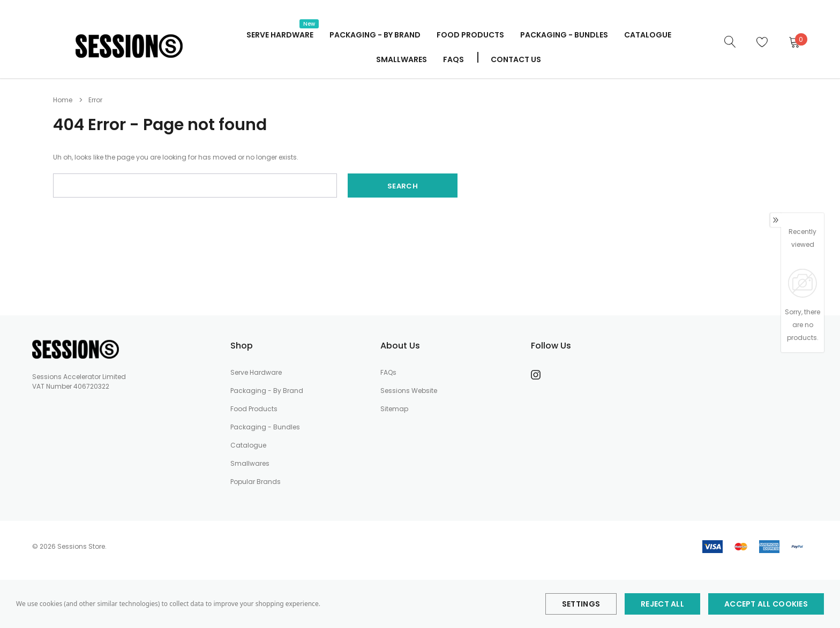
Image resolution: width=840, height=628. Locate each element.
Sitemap (394, 409)
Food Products (470, 35)
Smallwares (402, 59)
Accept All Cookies (766, 604)
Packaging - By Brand (375, 35)
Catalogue (248, 445)
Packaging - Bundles (265, 427)
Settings (581, 604)
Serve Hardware (256, 372)
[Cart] (794, 42)
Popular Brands (256, 482)
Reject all (662, 604)
